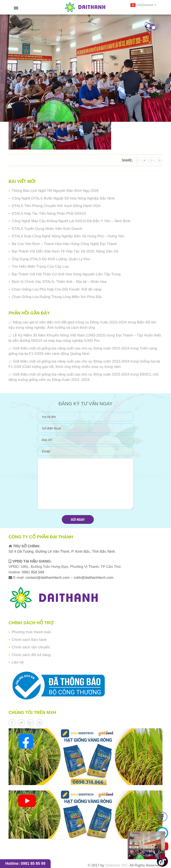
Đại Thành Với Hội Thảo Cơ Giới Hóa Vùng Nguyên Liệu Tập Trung (66, 274)
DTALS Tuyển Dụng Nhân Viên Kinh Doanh (47, 229)
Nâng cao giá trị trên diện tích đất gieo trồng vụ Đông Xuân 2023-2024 (70, 322)
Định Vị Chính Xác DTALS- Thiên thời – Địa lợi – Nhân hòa (59, 282)
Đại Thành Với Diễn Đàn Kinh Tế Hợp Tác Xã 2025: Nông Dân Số (65, 251)
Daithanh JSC (117, 865)
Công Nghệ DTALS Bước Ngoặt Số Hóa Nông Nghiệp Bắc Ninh (63, 198)
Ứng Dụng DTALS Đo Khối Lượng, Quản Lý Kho (51, 259)
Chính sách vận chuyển (31, 647)
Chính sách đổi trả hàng (31, 655)
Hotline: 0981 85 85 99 (25, 864)
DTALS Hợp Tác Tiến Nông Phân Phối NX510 (49, 214)
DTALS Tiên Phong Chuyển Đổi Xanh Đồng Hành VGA (56, 206)
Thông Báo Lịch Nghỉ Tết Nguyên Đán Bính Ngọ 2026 (55, 191)
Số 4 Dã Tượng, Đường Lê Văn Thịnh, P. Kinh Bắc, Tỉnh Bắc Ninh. (62, 551)
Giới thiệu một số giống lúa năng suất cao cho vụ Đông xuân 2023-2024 (71, 348)
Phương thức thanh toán (31, 632)
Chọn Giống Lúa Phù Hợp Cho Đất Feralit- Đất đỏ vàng (57, 289)
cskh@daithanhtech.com (94, 578)
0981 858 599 (33, 572)
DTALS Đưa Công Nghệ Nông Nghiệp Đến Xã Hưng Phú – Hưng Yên (68, 236)
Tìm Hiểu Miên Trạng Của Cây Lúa (40, 267)
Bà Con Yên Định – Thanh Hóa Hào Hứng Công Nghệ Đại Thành (64, 244)
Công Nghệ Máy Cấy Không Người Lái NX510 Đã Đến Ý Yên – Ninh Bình (71, 221)
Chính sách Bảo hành (29, 640)
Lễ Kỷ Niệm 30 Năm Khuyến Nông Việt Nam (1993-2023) (59, 335)
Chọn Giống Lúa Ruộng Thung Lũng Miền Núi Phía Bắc (57, 297)
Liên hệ (18, 662)
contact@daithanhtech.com (48, 578)
